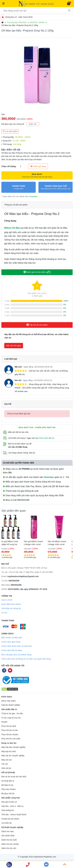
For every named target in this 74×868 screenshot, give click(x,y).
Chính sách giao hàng (11, 642)
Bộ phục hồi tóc (8, 794)
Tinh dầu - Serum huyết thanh (14, 815)
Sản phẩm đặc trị (9, 709)
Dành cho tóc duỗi (9, 840)
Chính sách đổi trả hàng (12, 650)
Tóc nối (4, 764)
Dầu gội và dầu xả (9, 802)
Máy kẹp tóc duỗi (9, 751)
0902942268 (14, 581)
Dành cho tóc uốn (9, 848)
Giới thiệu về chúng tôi (11, 608)
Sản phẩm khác (8, 836)
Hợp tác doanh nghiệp (11, 705)
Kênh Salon (7, 697)
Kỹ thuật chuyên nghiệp (12, 827)
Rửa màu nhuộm (8, 789)
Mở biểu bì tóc (7, 785)
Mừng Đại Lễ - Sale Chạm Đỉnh (17, 17)
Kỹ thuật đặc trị (8, 781)
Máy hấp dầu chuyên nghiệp (13, 747)
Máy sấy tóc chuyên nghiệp (13, 756)
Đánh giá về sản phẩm (37, 272)
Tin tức (4, 613)
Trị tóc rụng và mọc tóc (11, 718)
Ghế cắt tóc (6, 768)
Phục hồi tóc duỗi (9, 726)
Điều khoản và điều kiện (12, 638)
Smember (33, 196)
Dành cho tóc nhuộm (10, 844)
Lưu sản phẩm (10, 131)
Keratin (4, 722)
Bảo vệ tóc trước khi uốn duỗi (14, 777)
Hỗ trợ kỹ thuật (8, 772)
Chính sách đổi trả (46, 438)
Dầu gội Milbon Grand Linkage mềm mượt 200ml (36, 543)
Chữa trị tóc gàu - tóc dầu (12, 714)
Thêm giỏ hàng (38, 166)
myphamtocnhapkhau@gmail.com (23, 576)
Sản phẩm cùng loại (11, 798)
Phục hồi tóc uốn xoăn (11, 739)
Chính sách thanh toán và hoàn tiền (17, 646)
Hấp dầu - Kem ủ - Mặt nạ (12, 806)
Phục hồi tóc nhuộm (10, 735)
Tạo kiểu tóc (7, 823)
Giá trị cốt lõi (7, 600)
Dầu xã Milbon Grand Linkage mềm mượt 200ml (60, 543)
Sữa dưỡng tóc (8, 810)
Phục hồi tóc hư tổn (10, 730)
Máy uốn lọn (7, 760)
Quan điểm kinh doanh (11, 604)
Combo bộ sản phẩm (10, 819)
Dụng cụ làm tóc (9, 743)
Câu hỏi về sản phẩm (37, 325)
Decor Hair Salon (9, 701)
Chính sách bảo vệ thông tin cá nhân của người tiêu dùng (26, 659)
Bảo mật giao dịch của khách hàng (16, 655)
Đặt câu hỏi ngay (14, 346)
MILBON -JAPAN (37, 22)
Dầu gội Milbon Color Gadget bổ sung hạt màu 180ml (12, 543)
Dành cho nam (8, 831)
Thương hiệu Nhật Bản (17, 22)
